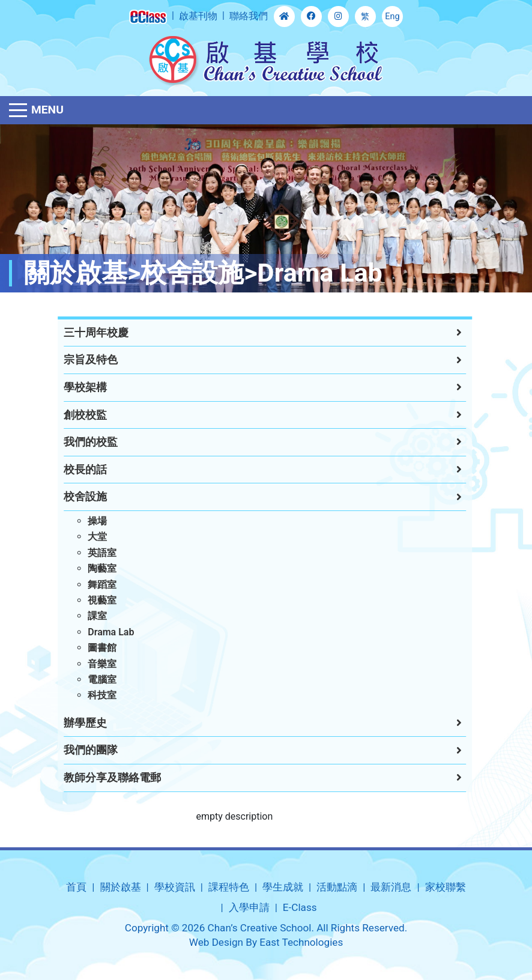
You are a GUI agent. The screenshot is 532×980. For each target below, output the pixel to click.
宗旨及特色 (77, 360)
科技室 (88, 695)
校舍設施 (71, 497)
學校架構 (71, 387)
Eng (392, 17)
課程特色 (229, 887)
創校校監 (71, 415)
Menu (47, 110)
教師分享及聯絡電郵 (98, 778)
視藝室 (88, 600)
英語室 (88, 553)
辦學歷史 (71, 723)
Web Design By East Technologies (266, 942)
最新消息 (391, 887)
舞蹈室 (88, 585)
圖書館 (88, 648)
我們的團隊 (77, 750)
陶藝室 (88, 568)
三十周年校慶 (82, 333)
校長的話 (71, 470)
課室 (83, 616)
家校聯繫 (446, 887)
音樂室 (88, 664)
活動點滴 (337, 887)
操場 (83, 521)
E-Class (300, 907)
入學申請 (249, 907)
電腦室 (88, 679)
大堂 (83, 537)
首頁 (76, 887)
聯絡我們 (249, 16)
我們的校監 (77, 442)
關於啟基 (121, 887)
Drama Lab (97, 632)
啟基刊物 (198, 16)
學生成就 (283, 887)
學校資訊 (175, 887)
